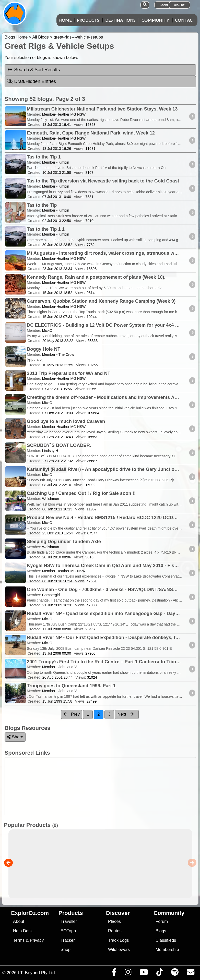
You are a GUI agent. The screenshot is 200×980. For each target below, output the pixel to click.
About (19, 921)
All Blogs (40, 37)
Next (126, 714)
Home (65, 20)
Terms (19, 940)
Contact (185, 20)
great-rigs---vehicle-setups (78, 37)
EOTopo (68, 931)
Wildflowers (119, 950)
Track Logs (119, 940)
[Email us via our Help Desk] (190, 973)
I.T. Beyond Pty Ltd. (37, 973)
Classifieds (166, 940)
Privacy (37, 940)
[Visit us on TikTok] (160, 973)
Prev (72, 714)
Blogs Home (16, 37)
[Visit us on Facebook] (114, 973)
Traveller (69, 921)
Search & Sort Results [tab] (34, 70)
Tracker (68, 940)
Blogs (161, 931)
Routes (115, 931)
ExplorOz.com (30, 913)
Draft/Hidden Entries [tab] (32, 81)
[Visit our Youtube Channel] (144, 973)
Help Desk (23, 931)
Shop (66, 950)
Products (88, 20)
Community (155, 20)
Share (15, 737)
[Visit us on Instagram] (128, 973)
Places (114, 921)
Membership (167, 950)
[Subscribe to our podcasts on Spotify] (175, 973)
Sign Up (179, 5)
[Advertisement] (103, 787)
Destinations (120, 20)
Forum (162, 921)
